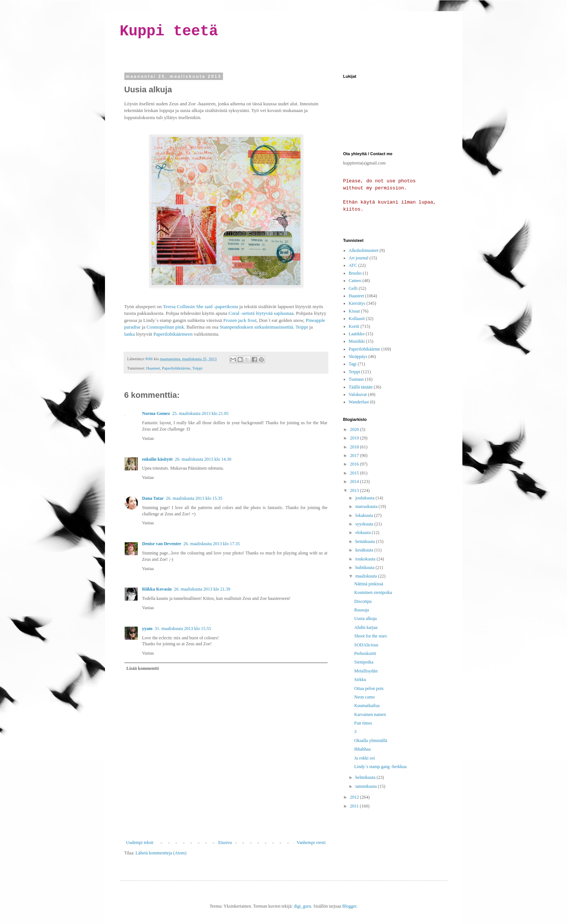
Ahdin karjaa (366, 627)
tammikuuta (366, 786)
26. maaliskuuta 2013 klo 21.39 (202, 589)
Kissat (354, 311)
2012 (355, 797)
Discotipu (363, 601)
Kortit (354, 326)
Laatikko (357, 334)
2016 (355, 464)
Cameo (355, 281)
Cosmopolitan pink (165, 327)
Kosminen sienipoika (373, 592)
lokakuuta (364, 515)
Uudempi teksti (140, 843)
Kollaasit (357, 319)
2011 (355, 806)
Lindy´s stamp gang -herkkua (380, 767)
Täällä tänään (361, 387)
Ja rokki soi (364, 758)
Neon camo (364, 697)
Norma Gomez (156, 413)
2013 (355, 490)
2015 (355, 473)
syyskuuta (365, 524)
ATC (353, 265)
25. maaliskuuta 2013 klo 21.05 (200, 413)
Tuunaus (356, 379)
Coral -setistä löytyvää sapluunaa (261, 313)
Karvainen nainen (370, 714)
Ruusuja (361, 610)
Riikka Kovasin (157, 589)
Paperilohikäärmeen (173, 334)
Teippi (302, 327)
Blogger (349, 906)
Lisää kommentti (143, 668)
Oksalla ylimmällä (370, 741)
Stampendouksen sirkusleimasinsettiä (256, 327)
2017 (355, 455)
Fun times (363, 723)
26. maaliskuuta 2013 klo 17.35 (212, 544)
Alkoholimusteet (364, 250)
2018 (355, 447)
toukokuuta (366, 559)
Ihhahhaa (362, 749)
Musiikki (357, 341)
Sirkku (360, 680)
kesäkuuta (365, 550)
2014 (355, 482)
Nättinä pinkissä (369, 584)
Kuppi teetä (169, 31)
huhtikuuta (365, 567)
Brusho (355, 273)
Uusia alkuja (365, 618)
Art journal (359, 258)
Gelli (353, 288)
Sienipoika (364, 662)
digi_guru (302, 906)
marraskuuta (367, 506)
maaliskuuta (367, 576)
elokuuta (363, 533)
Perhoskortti (365, 653)
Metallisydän (366, 671)
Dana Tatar (153, 498)
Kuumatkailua (367, 706)
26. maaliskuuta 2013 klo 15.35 (194, 498)
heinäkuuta (366, 541)
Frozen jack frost (240, 320)
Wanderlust (359, 402)
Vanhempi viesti (311, 843)
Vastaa (148, 438)
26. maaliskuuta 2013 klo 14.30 (203, 459)
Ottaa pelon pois (369, 688)
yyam (147, 629)
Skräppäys (358, 357)
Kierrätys (357, 303)
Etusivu (225, 843)
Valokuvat (358, 394)
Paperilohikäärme (176, 368)
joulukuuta (365, 498)
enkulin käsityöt (157, 459)
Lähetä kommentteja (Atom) (161, 853)
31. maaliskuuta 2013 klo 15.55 (183, 629)
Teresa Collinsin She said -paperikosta (200, 306)
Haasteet (153, 368)
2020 (355, 429)
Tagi (353, 364)
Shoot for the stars (370, 636)
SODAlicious (366, 645)
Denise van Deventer (162, 544)
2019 (355, 438)
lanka (130, 334)
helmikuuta (366, 777)
